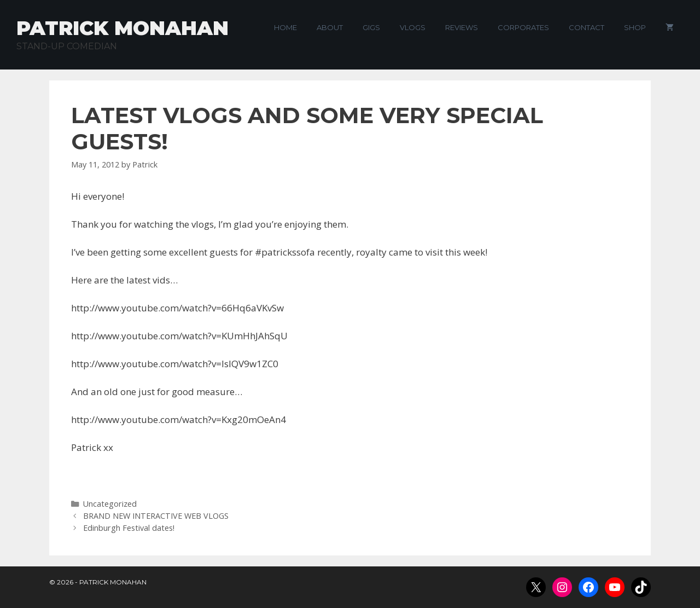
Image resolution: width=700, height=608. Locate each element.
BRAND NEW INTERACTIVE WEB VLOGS (156, 516)
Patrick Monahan (122, 28)
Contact (587, 27)
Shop (635, 27)
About (330, 27)
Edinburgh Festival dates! (129, 528)
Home (285, 27)
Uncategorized (110, 504)
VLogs (413, 27)
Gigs (371, 27)
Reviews (462, 27)
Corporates (523, 27)
